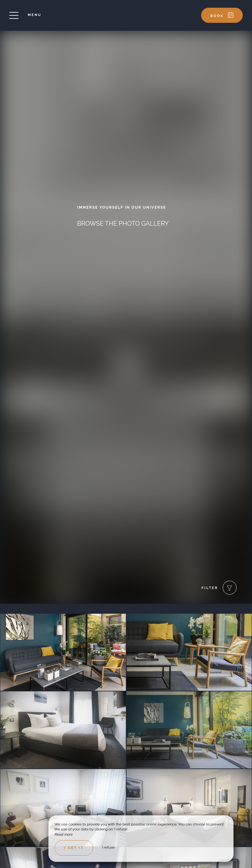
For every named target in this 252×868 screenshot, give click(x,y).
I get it (74, 848)
